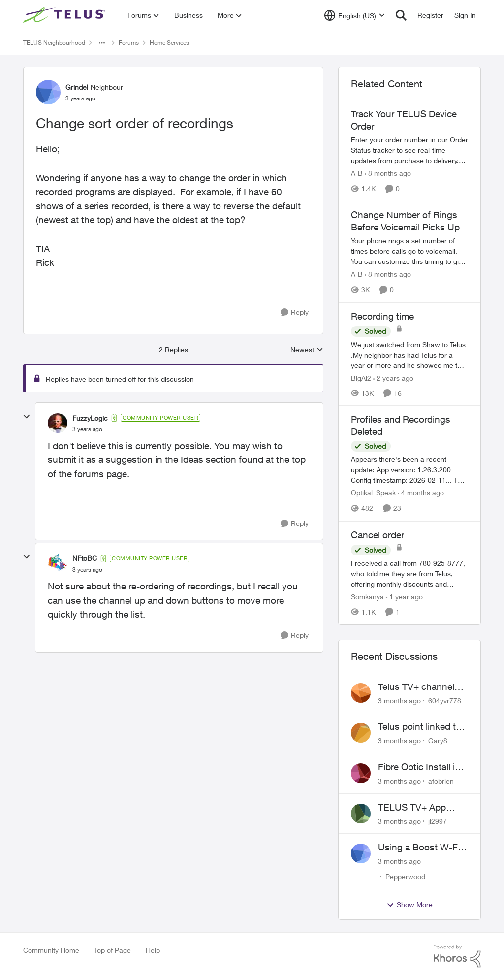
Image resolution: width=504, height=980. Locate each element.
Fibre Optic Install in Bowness (419, 767)
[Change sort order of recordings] (87, 429)
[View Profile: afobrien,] (361, 773)
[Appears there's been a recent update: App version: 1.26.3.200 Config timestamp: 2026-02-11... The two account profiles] (409, 470)
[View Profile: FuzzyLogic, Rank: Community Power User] (58, 423)
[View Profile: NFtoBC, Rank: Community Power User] (58, 564)
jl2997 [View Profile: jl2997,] (438, 821)
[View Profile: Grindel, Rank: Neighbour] (48, 92)
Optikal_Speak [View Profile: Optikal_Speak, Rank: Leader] (373, 493)
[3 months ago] (399, 700)
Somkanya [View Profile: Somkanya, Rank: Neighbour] (367, 597)
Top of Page (112, 950)
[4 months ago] (421, 493)
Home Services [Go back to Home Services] (169, 43)
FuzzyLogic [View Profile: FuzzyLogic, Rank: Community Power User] (90, 418)
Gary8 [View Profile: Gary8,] (438, 740)
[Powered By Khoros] (457, 956)
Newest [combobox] (307, 350)
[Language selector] (355, 15)
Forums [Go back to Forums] (129, 43)
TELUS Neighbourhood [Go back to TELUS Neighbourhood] (54, 43)
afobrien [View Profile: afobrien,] (441, 781)
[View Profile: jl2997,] (361, 814)
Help (153, 950)
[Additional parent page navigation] (102, 43)
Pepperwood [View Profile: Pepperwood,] (405, 876)
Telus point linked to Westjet (420, 727)
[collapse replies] (27, 417)
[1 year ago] (404, 597)
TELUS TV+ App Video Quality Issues (421, 808)
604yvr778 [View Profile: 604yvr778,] (445, 700)
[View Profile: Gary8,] (361, 733)
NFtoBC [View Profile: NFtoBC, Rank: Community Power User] (85, 558)
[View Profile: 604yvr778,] (361, 693)
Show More (409, 905)
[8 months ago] (388, 173)
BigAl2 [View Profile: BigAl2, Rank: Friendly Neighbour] (361, 377)
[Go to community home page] (65, 15)
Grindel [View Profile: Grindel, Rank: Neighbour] (77, 87)
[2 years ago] (393, 377)
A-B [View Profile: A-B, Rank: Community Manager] (357, 173)
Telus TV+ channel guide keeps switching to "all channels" (416, 687)
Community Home (51, 950)
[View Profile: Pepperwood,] (361, 853)
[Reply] (295, 312)
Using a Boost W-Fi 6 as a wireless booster (423, 848)
